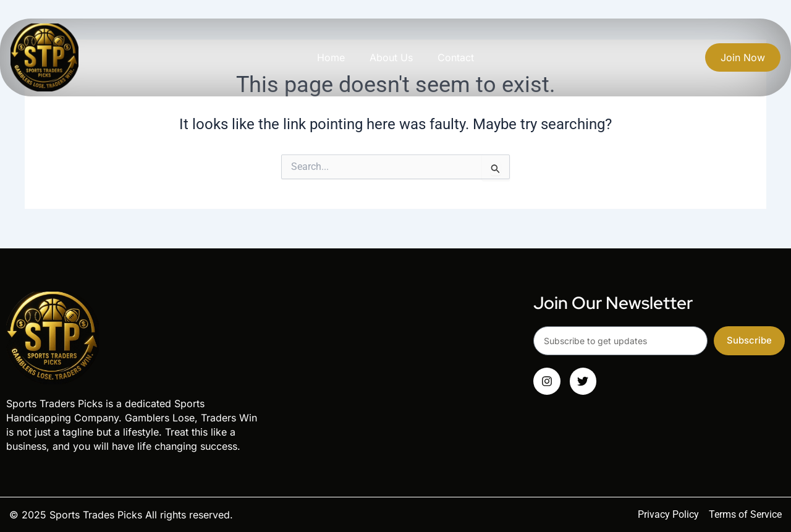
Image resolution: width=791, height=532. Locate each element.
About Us (391, 57)
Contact (456, 57)
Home (331, 57)
